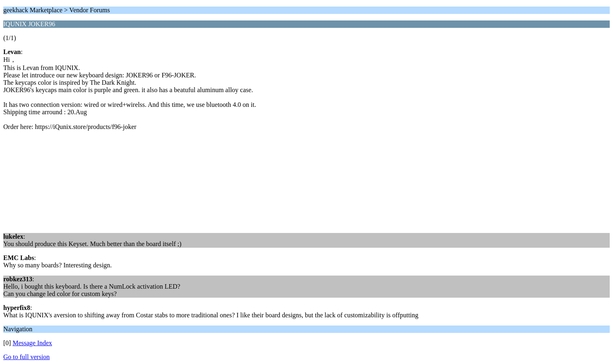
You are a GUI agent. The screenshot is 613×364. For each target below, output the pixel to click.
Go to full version (26, 357)
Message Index (32, 343)
